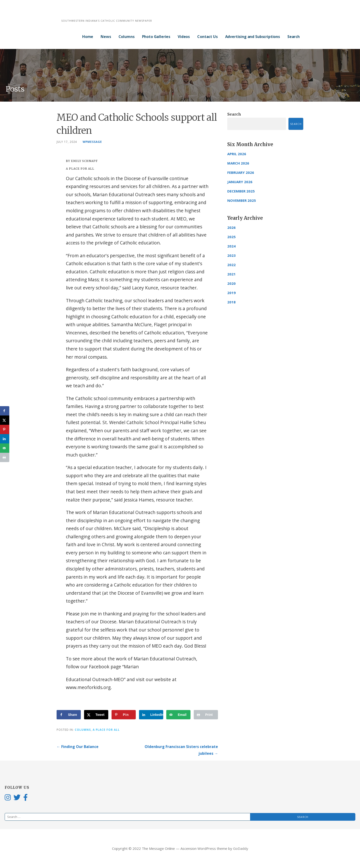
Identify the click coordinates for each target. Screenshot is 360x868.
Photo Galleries (156, 37)
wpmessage (92, 142)
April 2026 (237, 154)
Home (88, 37)
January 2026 (240, 182)
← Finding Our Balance (78, 747)
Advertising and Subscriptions (253, 37)
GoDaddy (241, 848)
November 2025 (242, 200)
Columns (127, 37)
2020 (231, 283)
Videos (184, 37)
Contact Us (207, 37)
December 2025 (241, 191)
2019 (231, 293)
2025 (231, 237)
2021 (231, 274)
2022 (231, 265)
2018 (231, 302)
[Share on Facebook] (69, 715)
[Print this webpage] (206, 715)
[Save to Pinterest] (124, 715)
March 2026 (238, 163)
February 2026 (241, 172)
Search (294, 37)
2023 (231, 255)
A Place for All (106, 730)
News (106, 37)
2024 (231, 246)
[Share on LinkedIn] (151, 715)
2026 (231, 227)
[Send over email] (178, 715)
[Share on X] (96, 715)
